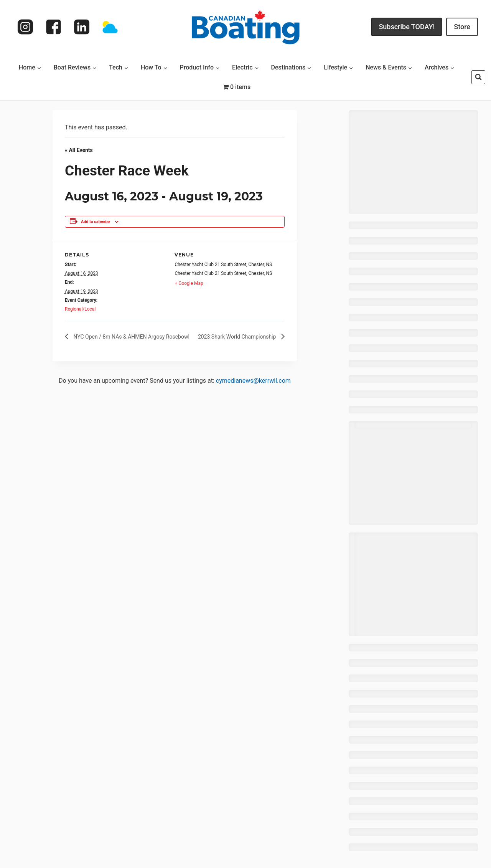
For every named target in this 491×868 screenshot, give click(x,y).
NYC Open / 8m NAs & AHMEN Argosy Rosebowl (131, 337)
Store (462, 27)
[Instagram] (25, 27)
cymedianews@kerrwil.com (253, 381)
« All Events (79, 150)
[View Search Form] (478, 77)
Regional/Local (80, 309)
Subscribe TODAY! (407, 27)
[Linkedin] (82, 27)
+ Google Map (189, 283)
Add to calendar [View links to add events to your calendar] (96, 222)
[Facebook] (54, 27)
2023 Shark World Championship (238, 337)
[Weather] (110, 27)
